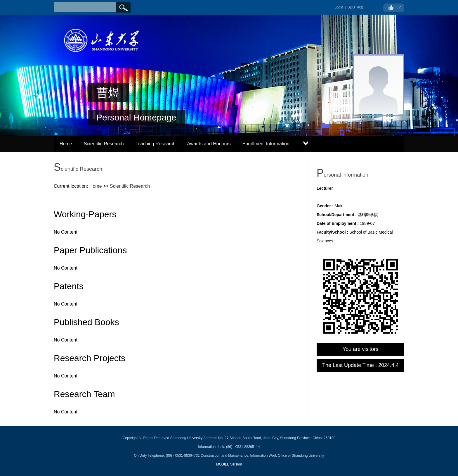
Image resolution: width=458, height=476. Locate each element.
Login (339, 7)
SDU (351, 7)
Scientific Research (104, 144)
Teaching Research (156, 144)
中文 (360, 7)
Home (66, 144)
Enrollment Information (266, 144)
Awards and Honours (209, 144)
